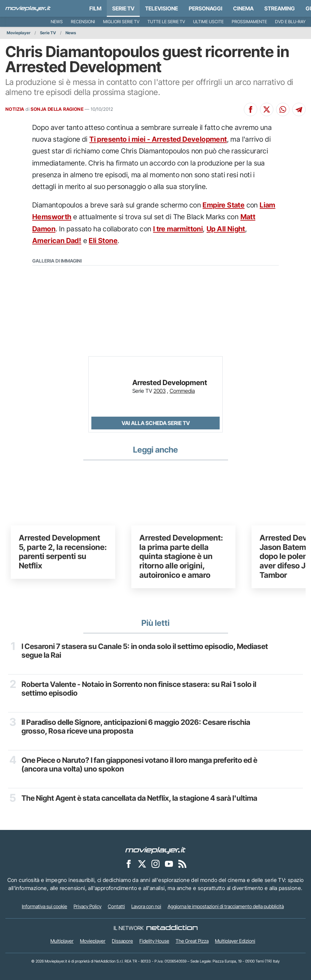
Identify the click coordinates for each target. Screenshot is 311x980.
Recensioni (83, 22)
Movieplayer (19, 33)
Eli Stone (103, 241)
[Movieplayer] (155, 850)
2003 (160, 391)
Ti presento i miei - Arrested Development (158, 139)
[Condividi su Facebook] (251, 109)
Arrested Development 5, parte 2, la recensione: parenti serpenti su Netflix (63, 552)
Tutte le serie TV (166, 22)
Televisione (162, 8)
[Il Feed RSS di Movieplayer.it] (182, 864)
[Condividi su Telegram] (299, 109)
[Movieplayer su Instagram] (155, 864)
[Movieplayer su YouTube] (169, 864)
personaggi (206, 8)
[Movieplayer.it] (28, 8)
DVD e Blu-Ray (290, 22)
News (57, 22)
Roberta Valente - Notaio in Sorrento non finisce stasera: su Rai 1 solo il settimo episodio (139, 689)
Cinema (243, 8)
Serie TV (123, 8)
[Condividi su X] (267, 109)
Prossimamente (249, 22)
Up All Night (226, 229)
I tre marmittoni (178, 229)
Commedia (182, 391)
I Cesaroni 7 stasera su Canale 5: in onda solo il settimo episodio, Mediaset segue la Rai (145, 651)
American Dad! (57, 241)
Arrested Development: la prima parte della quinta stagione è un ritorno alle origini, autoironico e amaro (181, 556)
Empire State (224, 205)
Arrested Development (170, 383)
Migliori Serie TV (121, 22)
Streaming (280, 8)
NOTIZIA (15, 109)
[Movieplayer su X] (142, 864)
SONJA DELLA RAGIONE (57, 109)
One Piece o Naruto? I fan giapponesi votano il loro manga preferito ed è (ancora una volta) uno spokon (139, 764)
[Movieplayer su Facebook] (129, 864)
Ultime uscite (208, 22)
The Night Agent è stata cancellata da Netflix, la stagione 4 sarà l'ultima (139, 798)
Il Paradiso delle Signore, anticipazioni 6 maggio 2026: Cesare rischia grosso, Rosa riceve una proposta (136, 727)
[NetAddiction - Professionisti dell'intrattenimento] (172, 928)
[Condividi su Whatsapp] (283, 109)
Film (95, 8)
